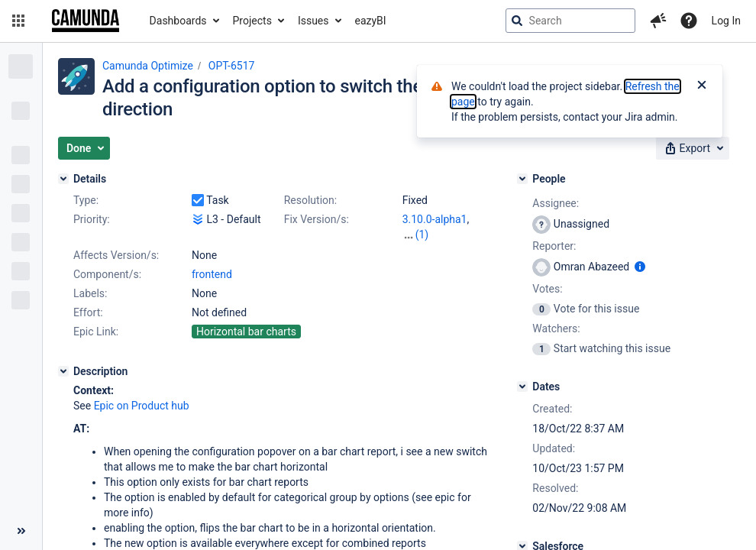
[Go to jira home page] (86, 21)
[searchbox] (570, 21)
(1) (422, 235)
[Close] (702, 86)
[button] (18, 21)
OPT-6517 (232, 66)
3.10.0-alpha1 (435, 219)
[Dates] (522, 387)
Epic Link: (96, 332)
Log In (726, 21)
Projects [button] (252, 21)
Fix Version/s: (317, 219)
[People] (522, 179)
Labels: (90, 293)
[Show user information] (640, 267)
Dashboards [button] (178, 21)
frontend (212, 274)
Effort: (88, 312)
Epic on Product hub (142, 406)
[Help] (689, 21)
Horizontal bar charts (246, 332)
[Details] (63, 179)
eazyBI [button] (371, 21)
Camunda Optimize (148, 66)
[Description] (63, 371)
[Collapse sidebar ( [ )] (21, 531)
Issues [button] (313, 21)
